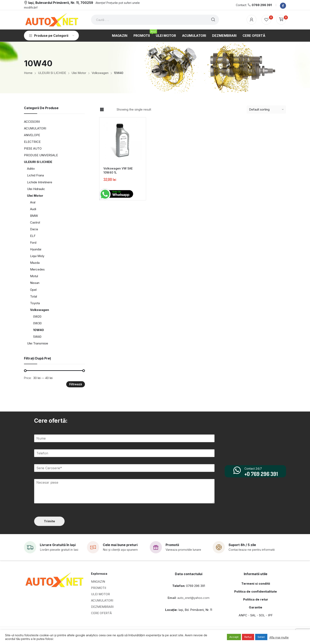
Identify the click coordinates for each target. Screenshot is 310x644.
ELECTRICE (32, 142)
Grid (102, 110)
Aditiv (31, 169)
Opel (33, 290)
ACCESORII (32, 122)
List (109, 110)
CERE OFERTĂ (101, 613)
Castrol (35, 222)
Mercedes (37, 269)
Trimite (49, 521)
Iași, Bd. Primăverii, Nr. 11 (189, 610)
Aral (33, 202)
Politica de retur (256, 599)
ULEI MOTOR (100, 594)
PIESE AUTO (33, 148)
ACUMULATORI (35, 128)
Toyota (35, 303)
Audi (33, 209)
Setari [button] (261, 637)
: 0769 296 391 (189, 586)
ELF (33, 236)
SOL (262, 615)
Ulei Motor (35, 196)
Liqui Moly (37, 256)
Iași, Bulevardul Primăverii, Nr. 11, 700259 (61, 3)
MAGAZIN (98, 581)
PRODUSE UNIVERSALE (41, 155)
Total (34, 296)
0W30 (37, 323)
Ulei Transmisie (38, 343)
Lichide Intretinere (40, 182)
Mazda (35, 263)
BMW (34, 216)
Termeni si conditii (256, 583)
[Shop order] (266, 110)
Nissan (35, 283)
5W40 (37, 337)
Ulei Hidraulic (36, 189)
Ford (33, 243)
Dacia (34, 229)
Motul (34, 276)
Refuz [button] (248, 637)
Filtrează (76, 384)
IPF (270, 615)
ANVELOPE (32, 135)
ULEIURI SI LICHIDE (38, 162)
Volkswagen (40, 310)
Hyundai (36, 249)
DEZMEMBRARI (102, 607)
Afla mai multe (279, 637)
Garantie (256, 607)
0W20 (37, 317)
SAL (253, 615)
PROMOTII (99, 588)
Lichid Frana (35, 175)
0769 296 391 (262, 5)
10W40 (38, 330)
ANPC (243, 615)
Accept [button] (234, 637)
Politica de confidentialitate (256, 591)
